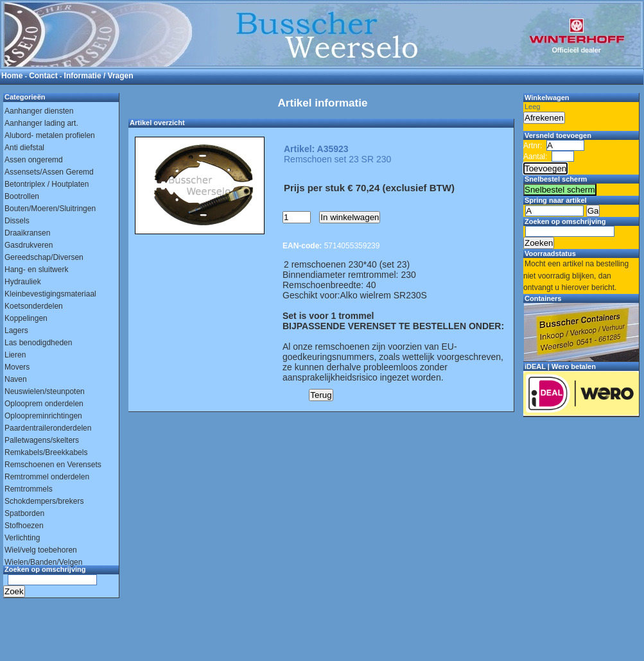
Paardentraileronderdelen (48, 428)
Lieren (15, 355)
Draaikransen (27, 233)
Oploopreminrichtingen (43, 416)
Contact (43, 76)
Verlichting (22, 538)
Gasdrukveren (29, 245)
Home (12, 76)
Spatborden (24, 513)
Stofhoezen (24, 526)
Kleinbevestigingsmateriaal (50, 294)
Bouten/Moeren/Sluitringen (50, 209)
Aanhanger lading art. (41, 123)
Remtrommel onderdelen (47, 477)
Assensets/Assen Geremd (49, 172)
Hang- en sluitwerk (36, 270)
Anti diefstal (24, 148)
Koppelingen (26, 318)
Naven (16, 379)
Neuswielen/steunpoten (45, 391)
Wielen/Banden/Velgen (43, 562)
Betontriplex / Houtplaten (47, 184)
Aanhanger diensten (39, 111)
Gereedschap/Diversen (44, 257)
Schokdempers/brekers (44, 501)
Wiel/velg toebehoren (41, 550)
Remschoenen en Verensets (53, 465)
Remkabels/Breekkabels (46, 452)
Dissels (17, 221)
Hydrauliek (23, 282)
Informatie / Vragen (99, 76)
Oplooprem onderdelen (44, 404)
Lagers (16, 330)
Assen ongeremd (34, 160)
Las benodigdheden (38, 343)
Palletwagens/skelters (42, 440)
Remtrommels (29, 489)
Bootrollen (22, 196)
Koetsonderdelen (34, 306)
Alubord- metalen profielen (50, 135)
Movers (17, 367)
